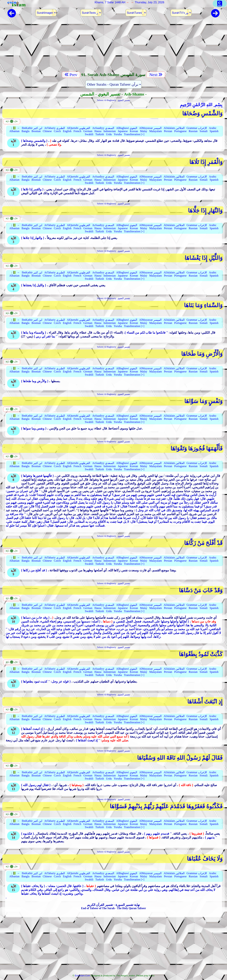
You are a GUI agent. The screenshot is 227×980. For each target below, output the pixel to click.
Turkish (100, 134)
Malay (144, 131)
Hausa (98, 131)
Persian (168, 131)
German (88, 131)
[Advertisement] (114, 46)
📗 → (16, 128)
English (67, 131)
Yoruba (118, 134)
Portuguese (180, 131)
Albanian (14, 131)
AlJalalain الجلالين (174, 128)
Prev (71, 75)
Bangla (26, 131)
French (77, 131)
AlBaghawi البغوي (127, 128)
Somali (204, 131)
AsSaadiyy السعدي (103, 128)
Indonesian (110, 131)
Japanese (123, 131)
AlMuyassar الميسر (150, 128)
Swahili (89, 134)
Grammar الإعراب (197, 128)
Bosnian (36, 131)
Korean (134, 131)
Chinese (47, 131)
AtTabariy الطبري (55, 128)
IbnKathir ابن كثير (32, 128)
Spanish (214, 131)
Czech (57, 131)
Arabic (213, 128)
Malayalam (156, 131)
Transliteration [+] (134, 134)
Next (156, 75)
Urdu (109, 134)
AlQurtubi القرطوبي (79, 128)
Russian (193, 131)
